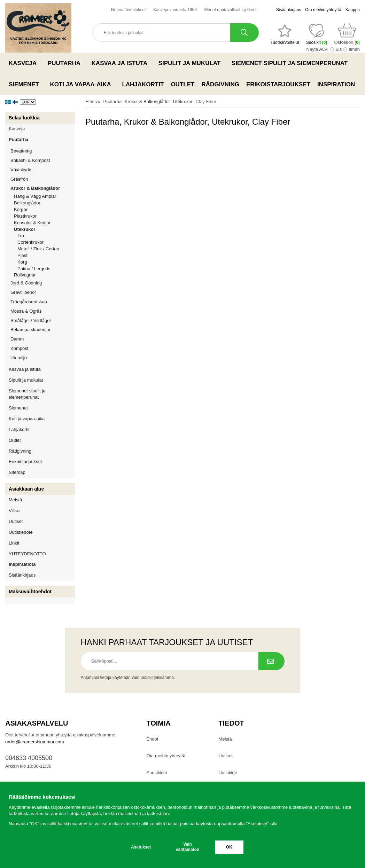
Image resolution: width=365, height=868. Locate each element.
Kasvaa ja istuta (122, 63)
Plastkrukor (25, 216)
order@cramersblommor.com (35, 742)
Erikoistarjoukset (278, 84)
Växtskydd (21, 170)
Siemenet (26, 84)
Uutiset (16, 521)
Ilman (354, 49)
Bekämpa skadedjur (43, 330)
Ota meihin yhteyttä (323, 10)
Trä (21, 236)
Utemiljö (43, 358)
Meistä (15, 500)
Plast (22, 255)
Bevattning (43, 151)
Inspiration (336, 84)
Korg (22, 262)
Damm (43, 339)
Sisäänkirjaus (289, 10)
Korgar (21, 209)
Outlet (182, 84)
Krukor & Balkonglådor (43, 188)
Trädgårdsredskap (43, 302)
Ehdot (152, 739)
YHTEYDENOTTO (27, 554)
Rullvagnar (25, 275)
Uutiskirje (228, 773)
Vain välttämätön (188, 847)
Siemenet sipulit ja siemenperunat (292, 63)
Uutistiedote (21, 532)
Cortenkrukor (30, 242)
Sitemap (17, 472)
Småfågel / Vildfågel (43, 320)
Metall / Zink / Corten (38, 249)
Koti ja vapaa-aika (82, 84)
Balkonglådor (27, 203)
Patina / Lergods (34, 269)
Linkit (14, 543)
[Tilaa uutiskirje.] (271, 661)
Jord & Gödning (43, 283)
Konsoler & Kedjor (32, 223)
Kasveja (25, 63)
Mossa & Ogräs (43, 311)
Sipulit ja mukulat (192, 63)
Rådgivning (220, 84)
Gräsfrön (43, 179)
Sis (339, 49)
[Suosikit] (285, 34)
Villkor (15, 511)
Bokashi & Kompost (30, 160)
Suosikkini (157, 773)
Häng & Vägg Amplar (35, 196)
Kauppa (353, 10)
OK (229, 847)
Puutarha (66, 63)
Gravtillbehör (43, 292)
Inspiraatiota (22, 564)
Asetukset (141, 847)
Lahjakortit (143, 84)
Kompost (19, 348)
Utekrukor (44, 229)
